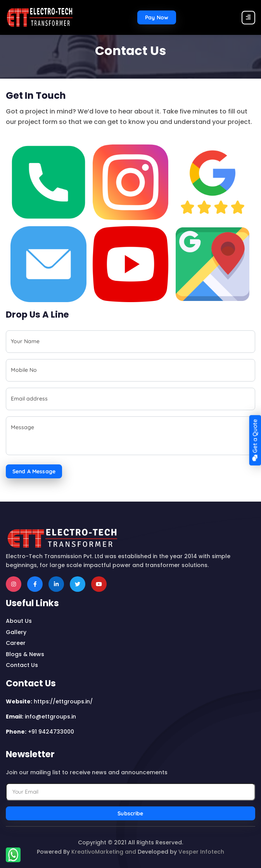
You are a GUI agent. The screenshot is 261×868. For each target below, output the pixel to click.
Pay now (157, 17)
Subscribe (130, 813)
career (16, 643)
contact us (22, 665)
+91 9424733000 (51, 732)
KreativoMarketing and (104, 852)
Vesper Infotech (201, 852)
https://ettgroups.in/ (63, 701)
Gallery (16, 632)
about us (19, 621)
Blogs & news (25, 654)
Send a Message (34, 471)
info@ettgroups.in (50, 717)
